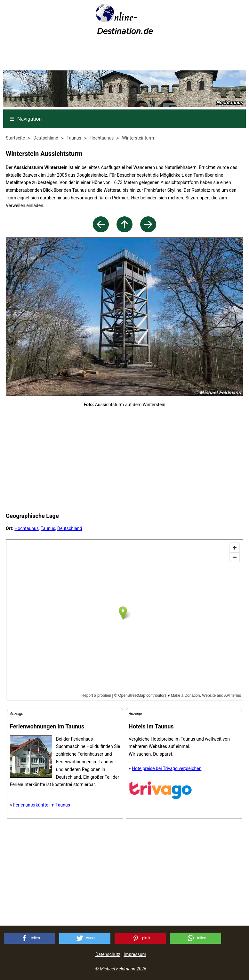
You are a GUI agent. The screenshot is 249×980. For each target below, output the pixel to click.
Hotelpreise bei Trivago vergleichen (167, 768)
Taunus (48, 528)
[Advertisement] (124, 55)
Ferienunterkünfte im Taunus (42, 805)
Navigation (26, 119)
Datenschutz (108, 954)
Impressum (135, 954)
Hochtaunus (27, 528)
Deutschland (70, 528)
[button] (29, 938)
